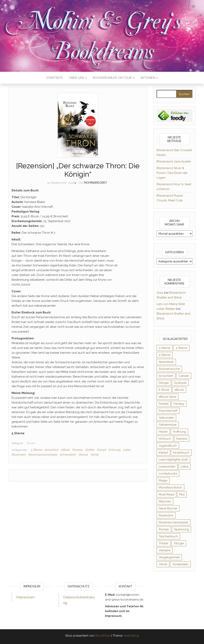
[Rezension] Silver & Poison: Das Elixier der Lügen (172, 173)
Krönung (114, 450)
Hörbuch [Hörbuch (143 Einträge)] (165, 439)
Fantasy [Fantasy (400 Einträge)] (179, 404)
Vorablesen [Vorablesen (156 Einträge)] (180, 564)
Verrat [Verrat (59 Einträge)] (163, 564)
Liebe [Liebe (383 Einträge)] (185, 467)
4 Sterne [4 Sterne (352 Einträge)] (181, 348)
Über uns (78, 78)
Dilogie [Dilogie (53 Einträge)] (164, 383)
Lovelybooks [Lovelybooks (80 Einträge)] (168, 474)
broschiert (51, 450)
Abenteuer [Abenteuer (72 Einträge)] (166, 362)
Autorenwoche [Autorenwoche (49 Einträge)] (169, 369)
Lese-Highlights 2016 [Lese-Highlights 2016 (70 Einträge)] (173, 460)
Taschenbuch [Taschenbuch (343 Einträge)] (168, 536)
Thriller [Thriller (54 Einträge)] (164, 543)
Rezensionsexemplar (43, 455)
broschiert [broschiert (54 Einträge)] (166, 376)
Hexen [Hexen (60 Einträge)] (163, 432)
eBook (65, 450)
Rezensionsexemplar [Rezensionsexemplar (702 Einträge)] (174, 522)
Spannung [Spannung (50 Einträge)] (181, 529)
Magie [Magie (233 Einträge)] (163, 481)
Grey (160, 293)
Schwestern (68, 455)
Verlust (83, 455)
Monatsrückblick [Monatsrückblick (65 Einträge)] (170, 487)
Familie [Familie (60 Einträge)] (164, 404)
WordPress (103, 636)
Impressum (25, 597)
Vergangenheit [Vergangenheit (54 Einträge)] (169, 557)
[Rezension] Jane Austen (174, 161)
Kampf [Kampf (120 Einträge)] (163, 453)
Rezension (19, 455)
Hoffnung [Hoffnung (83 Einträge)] (179, 432)
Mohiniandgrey (96, 183)
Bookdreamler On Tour (114, 78)
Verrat (94, 455)
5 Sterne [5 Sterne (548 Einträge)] (165, 355)
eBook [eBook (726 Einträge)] (179, 390)
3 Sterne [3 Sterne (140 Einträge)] (165, 348)
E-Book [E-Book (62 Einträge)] (164, 390)
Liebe (127, 450)
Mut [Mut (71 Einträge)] (182, 494)
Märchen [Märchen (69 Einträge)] (165, 501)
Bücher (31, 443)
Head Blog (131, 636)
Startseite (55, 78)
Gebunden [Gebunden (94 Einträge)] (166, 418)
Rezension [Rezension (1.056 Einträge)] (166, 515)
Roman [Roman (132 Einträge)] (164, 529)
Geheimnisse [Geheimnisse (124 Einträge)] (168, 425)
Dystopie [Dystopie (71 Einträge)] (180, 383)
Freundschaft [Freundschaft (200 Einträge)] (168, 411)
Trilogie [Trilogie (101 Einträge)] (179, 543)
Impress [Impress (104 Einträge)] (182, 439)
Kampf (101, 450)
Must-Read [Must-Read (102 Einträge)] (166, 494)
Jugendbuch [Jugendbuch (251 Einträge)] (168, 446)
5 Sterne (36, 450)
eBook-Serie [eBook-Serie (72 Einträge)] (167, 397)
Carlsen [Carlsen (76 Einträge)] (184, 376)
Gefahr (90, 450)
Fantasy (77, 450)
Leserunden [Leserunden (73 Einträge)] (167, 467)
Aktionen (149, 78)
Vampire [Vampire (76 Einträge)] (165, 550)
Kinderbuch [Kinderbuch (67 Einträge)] (181, 453)
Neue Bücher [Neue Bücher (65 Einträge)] (168, 508)
